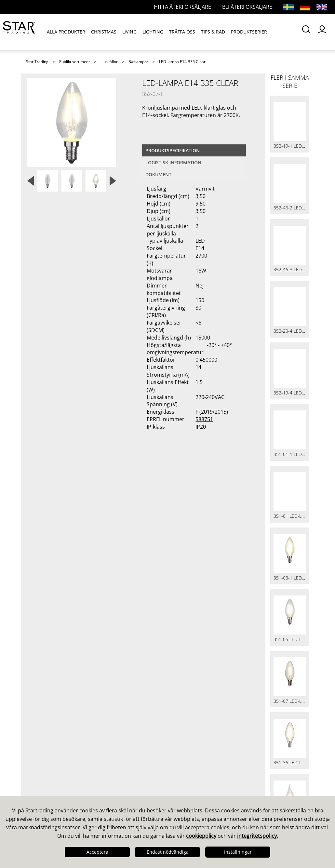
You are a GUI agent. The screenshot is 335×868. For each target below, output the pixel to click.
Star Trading (37, 62)
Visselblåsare (46, 555)
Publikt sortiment (74, 62)
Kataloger (185, 487)
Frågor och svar (121, 496)
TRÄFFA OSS (182, 32)
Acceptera (97, 852)
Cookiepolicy (45, 546)
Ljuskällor (109, 62)
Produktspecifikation (173, 150)
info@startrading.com (275, 545)
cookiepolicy (201, 836)
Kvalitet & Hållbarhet (56, 504)
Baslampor (138, 62)
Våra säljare (116, 487)
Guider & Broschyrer (200, 496)
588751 (204, 419)
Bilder (181, 504)
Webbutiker (116, 521)
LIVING (130, 32)
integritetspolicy (257, 836)
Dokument (158, 174)
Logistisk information (173, 162)
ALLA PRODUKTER (66, 32)
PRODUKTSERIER (249, 32)
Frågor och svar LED (127, 504)
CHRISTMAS (104, 32)
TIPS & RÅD (213, 32)
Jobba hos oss (47, 529)
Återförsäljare (119, 513)
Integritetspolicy (50, 538)
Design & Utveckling (55, 496)
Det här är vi (44, 487)
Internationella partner (131, 529)
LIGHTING (153, 32)
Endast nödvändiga (168, 852)
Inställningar (238, 852)
